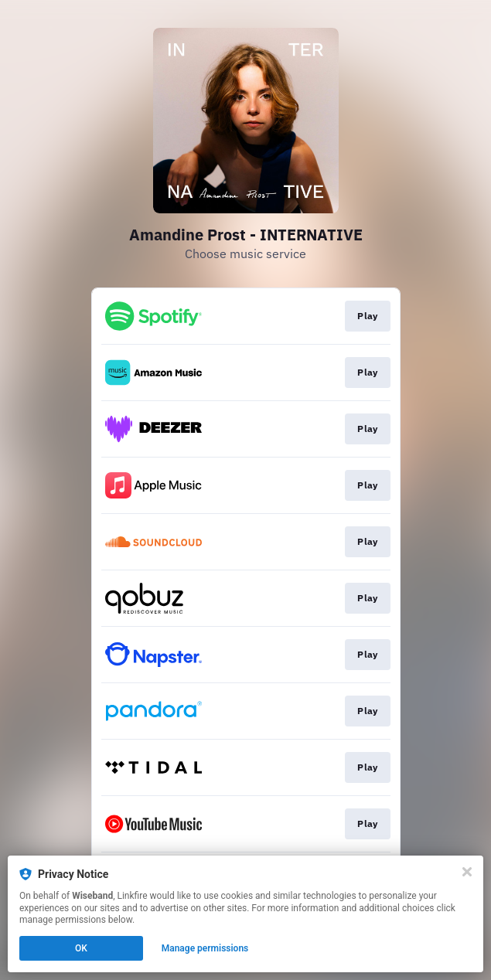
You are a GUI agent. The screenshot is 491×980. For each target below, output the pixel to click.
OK (81, 948)
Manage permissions (205, 948)
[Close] (467, 872)
